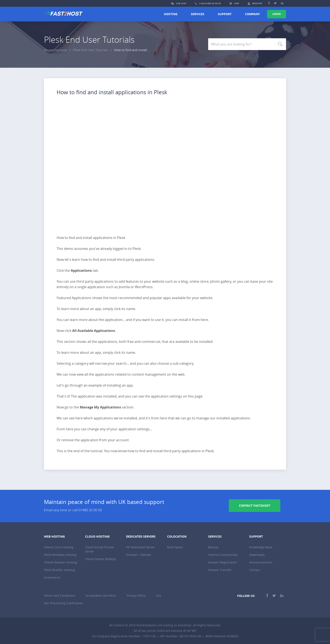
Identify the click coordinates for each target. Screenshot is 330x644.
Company (252, 14)
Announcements (261, 562)
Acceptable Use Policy (101, 596)
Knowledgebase (55, 50)
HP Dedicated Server (140, 547)
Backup (213, 547)
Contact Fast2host (255, 506)
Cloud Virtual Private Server (99, 549)
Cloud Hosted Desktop (101, 559)
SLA (158, 596)
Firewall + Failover (139, 555)
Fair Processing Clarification (63, 603)
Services (198, 14)
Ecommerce (52, 577)
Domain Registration (223, 562)
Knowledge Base (261, 547)
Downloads (257, 555)
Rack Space (175, 547)
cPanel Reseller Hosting (61, 562)
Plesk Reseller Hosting (59, 570)
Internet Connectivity (223, 555)
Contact (255, 570)
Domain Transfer (220, 570)
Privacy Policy (136, 596)
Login (277, 14)
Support (225, 14)
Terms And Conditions (60, 596)
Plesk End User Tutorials (90, 50)
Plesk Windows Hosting (60, 555)
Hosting (171, 14)
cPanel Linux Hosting (59, 547)
